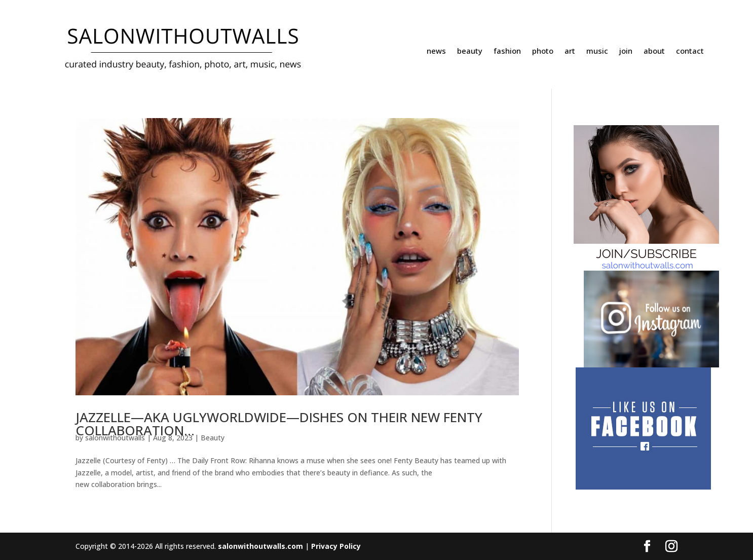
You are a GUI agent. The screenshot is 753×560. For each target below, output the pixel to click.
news (436, 51)
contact (690, 51)
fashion (507, 51)
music (597, 51)
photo (543, 51)
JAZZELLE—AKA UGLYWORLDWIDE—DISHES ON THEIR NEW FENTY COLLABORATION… (279, 424)
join (626, 51)
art (570, 51)
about (654, 51)
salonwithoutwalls (115, 438)
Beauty (213, 438)
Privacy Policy (336, 546)
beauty (470, 51)
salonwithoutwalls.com (260, 546)
